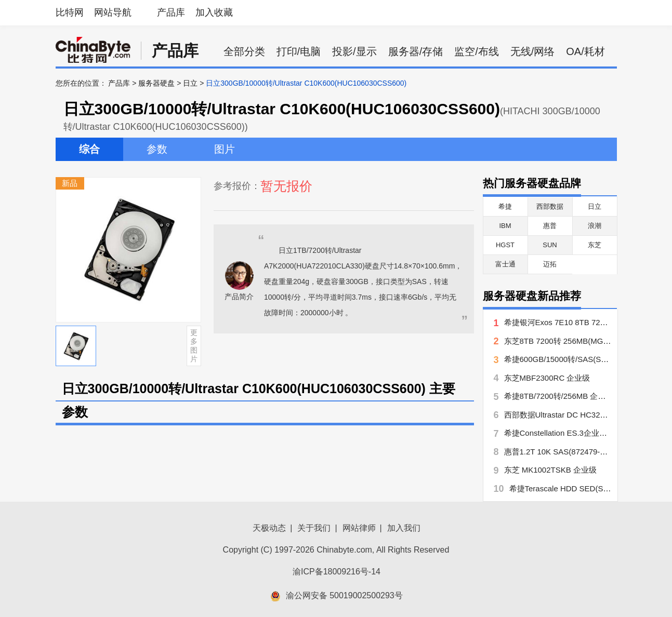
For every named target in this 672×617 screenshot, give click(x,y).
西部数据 (550, 206)
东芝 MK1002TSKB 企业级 (550, 470)
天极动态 (269, 528)
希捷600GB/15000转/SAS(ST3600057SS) (577, 359)
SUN (550, 245)
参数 (157, 149)
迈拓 (550, 264)
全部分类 (244, 51)
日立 (190, 83)
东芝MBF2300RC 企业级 (547, 378)
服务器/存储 (416, 51)
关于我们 (314, 528)
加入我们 (404, 528)
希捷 (505, 206)
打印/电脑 (299, 51)
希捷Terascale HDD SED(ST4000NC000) (581, 488)
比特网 (70, 12)
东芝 (595, 245)
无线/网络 (533, 51)
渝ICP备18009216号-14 (337, 572)
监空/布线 (477, 51)
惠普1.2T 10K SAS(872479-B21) (561, 452)
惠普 (550, 226)
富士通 (505, 264)
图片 (225, 149)
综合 (89, 149)
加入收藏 (214, 12)
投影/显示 (354, 51)
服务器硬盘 (156, 83)
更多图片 (194, 345)
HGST (505, 245)
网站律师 (359, 528)
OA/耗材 (585, 51)
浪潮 (595, 226)
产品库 (171, 12)
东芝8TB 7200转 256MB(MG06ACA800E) (576, 341)
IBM (505, 226)
